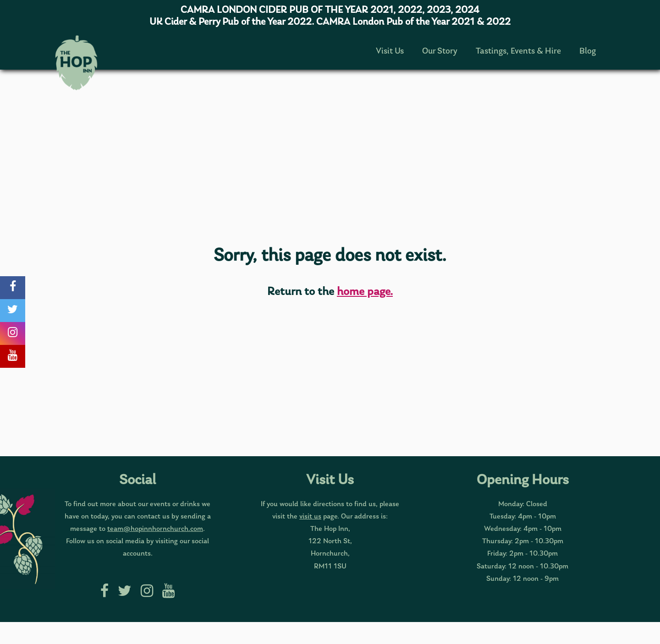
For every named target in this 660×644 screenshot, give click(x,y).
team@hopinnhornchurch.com (155, 529)
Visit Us (390, 52)
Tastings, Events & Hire (518, 52)
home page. (365, 292)
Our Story (440, 52)
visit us (310, 517)
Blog (588, 52)
